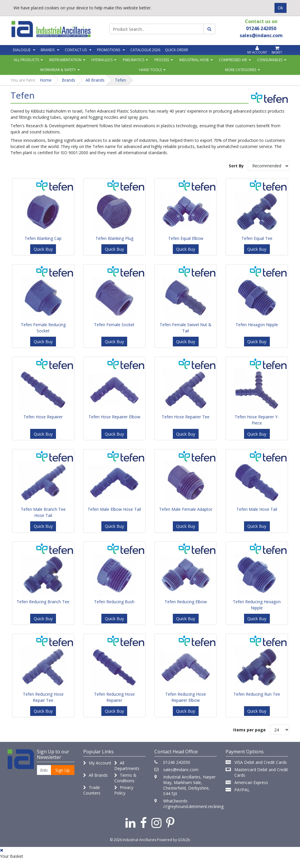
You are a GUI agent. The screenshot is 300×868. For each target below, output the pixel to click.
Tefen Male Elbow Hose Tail (114, 509)
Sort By (236, 166)
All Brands (96, 775)
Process (162, 60)
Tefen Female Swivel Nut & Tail (186, 328)
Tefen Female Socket (114, 325)
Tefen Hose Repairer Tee (186, 417)
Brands (48, 50)
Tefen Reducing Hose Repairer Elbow (186, 697)
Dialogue (22, 50)
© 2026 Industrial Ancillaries (133, 840)
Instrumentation (65, 60)
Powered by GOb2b (174, 840)
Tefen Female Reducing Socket (43, 328)
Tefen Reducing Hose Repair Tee (43, 697)
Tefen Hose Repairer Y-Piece (257, 420)
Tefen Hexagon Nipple (257, 325)
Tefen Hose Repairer (43, 417)
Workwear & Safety (58, 70)
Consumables (270, 60)
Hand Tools (150, 70)
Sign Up (63, 770)
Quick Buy (43, 249)
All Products (26, 60)
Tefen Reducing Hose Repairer (114, 697)
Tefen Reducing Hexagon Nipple (257, 605)
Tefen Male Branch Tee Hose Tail (43, 512)
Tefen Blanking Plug (114, 238)
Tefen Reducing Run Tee (257, 694)
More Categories (241, 70)
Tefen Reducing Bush (114, 602)
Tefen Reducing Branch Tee (43, 602)
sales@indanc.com (181, 770)
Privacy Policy (124, 790)
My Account (97, 763)
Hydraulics (102, 60)
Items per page (249, 730)
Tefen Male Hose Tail (257, 509)
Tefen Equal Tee (257, 238)
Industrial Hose (194, 60)
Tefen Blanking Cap (43, 238)
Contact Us (76, 50)
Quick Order (177, 50)
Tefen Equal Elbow (186, 238)
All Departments (127, 766)
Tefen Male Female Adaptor (186, 509)
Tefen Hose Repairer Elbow (114, 417)
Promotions (109, 50)
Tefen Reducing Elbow (186, 602)
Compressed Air (233, 60)
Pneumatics (133, 60)
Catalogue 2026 (145, 50)
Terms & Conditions (125, 778)
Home (46, 80)
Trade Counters (92, 790)
